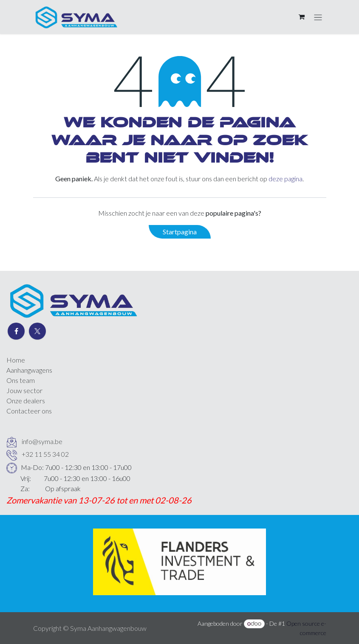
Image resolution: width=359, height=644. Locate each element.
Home (16, 360)
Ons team (21, 380)
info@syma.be (42, 441)
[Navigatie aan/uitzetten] (318, 17)
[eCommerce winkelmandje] (302, 17)
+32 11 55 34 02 (45, 454)
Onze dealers (26, 401)
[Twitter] (37, 331)
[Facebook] (16, 331)
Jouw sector (24, 390)
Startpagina (180, 232)
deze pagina (286, 179)
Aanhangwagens (29, 370)
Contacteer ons (29, 411)
